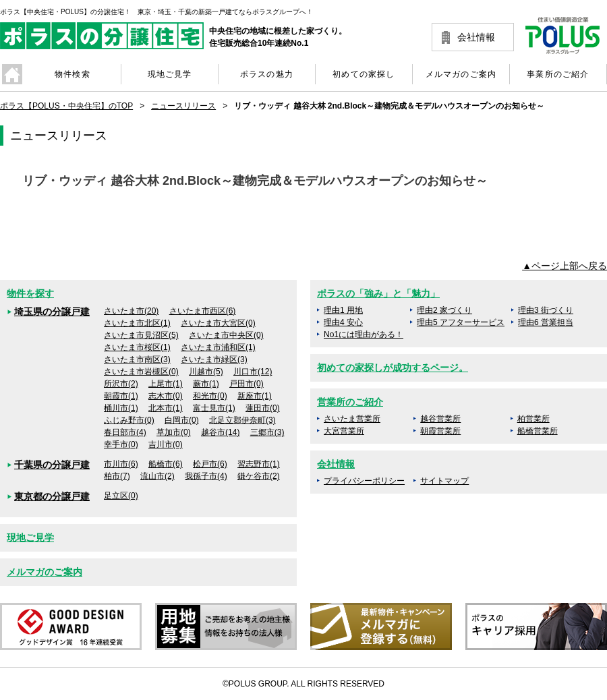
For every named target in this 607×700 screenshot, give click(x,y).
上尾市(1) (166, 384)
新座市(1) (255, 396)
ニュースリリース (183, 106)
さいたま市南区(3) (137, 359)
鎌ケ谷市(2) (259, 476)
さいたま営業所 (352, 419)
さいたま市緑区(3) (214, 359)
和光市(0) (210, 396)
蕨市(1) (206, 384)
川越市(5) (206, 372)
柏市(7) (117, 476)
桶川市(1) (121, 408)
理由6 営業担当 (546, 322)
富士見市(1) (214, 408)
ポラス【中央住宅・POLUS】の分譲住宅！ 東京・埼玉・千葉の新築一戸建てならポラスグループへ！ (156, 12)
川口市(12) (253, 372)
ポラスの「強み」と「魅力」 (378, 293)
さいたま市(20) (131, 311)
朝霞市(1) (121, 396)
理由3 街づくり (546, 310)
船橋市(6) (166, 464)
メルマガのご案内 (45, 572)
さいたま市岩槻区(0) (141, 372)
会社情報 (476, 37)
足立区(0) (121, 496)
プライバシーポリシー (364, 481)
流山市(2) (157, 476)
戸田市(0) (247, 384)
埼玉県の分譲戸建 (52, 312)
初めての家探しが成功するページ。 (393, 368)
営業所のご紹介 (350, 402)
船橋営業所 (538, 431)
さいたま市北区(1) (137, 323)
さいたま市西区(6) (203, 311)
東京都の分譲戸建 (52, 496)
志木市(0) (166, 396)
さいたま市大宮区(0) (218, 323)
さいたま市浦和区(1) (218, 347)
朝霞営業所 (440, 431)
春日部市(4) (125, 432)
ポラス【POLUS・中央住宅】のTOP (66, 106)
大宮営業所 (344, 431)
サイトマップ (444, 481)
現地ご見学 (30, 537)
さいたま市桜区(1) (137, 347)
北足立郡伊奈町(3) (242, 420)
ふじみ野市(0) (129, 420)
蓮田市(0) (263, 408)
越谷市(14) (220, 432)
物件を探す (30, 293)
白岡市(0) (182, 420)
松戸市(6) (210, 464)
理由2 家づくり (444, 310)
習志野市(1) (259, 464)
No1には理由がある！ (364, 334)
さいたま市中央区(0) (226, 335)
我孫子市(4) (206, 476)
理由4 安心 (343, 322)
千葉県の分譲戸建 (52, 465)
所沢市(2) (121, 384)
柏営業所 (533, 419)
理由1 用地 (343, 310)
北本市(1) (166, 408)
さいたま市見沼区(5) (141, 335)
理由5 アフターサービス (461, 322)
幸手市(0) (121, 444)
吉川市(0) (166, 444)
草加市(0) (174, 432)
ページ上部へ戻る (569, 266)
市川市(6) (121, 464)
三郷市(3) (267, 432)
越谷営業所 (440, 419)
